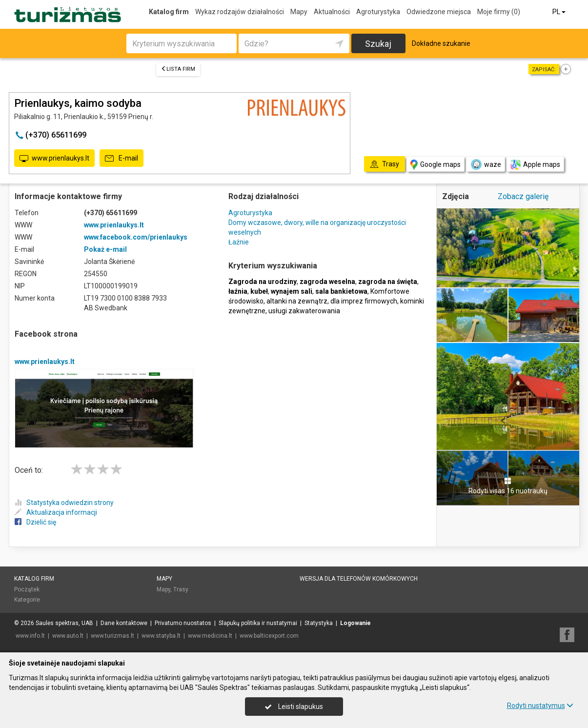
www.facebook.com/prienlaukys (136, 237)
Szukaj (378, 44)
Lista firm (178, 69)
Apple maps (535, 165)
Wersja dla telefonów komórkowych (359, 579)
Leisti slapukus (294, 707)
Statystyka (319, 623)
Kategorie (27, 600)
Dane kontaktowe (124, 623)
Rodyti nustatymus (540, 706)
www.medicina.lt (210, 636)
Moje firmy (499, 12)
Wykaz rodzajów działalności (240, 12)
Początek (27, 589)
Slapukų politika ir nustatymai (258, 623)
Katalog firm (169, 12)
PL (560, 12)
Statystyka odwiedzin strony (64, 503)
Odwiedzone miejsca (439, 12)
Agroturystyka (378, 12)
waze (486, 164)
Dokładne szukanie (441, 43)
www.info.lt (30, 636)
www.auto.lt (68, 636)
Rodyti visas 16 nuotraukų (508, 486)
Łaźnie (239, 242)
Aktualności (332, 12)
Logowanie (355, 623)
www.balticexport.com (269, 636)
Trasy (181, 589)
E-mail (122, 159)
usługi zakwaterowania (304, 311)
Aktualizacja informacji (56, 512)
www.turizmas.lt (112, 636)
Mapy (299, 12)
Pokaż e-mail (105, 249)
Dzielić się (35, 522)
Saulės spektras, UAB (64, 623)
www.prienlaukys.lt (54, 159)
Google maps (436, 165)
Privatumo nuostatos (183, 623)
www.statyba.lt (161, 636)
